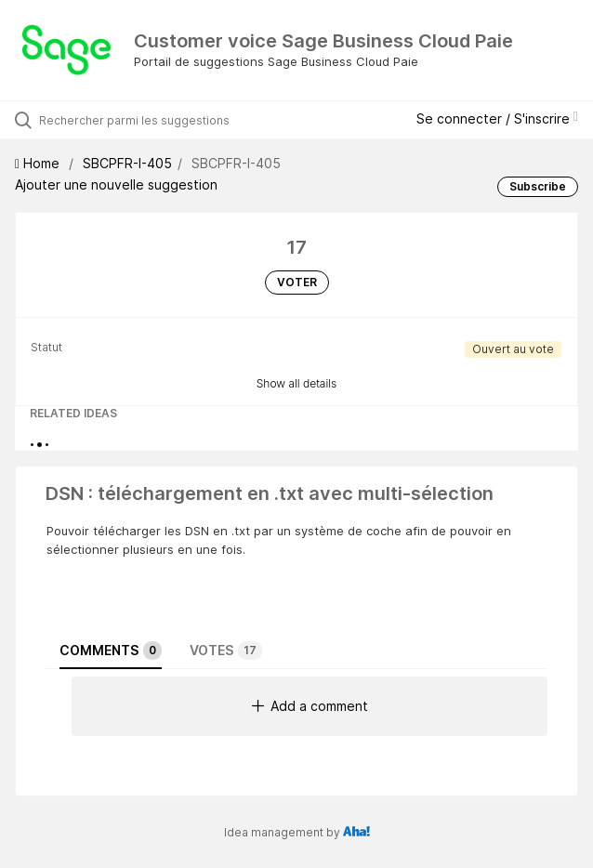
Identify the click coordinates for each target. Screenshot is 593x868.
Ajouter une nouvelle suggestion (116, 184)
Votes (226, 651)
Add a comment (310, 706)
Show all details (297, 383)
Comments (111, 651)
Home (39, 163)
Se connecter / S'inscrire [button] (497, 118)
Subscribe (538, 186)
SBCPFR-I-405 (127, 163)
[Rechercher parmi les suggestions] (145, 120)
